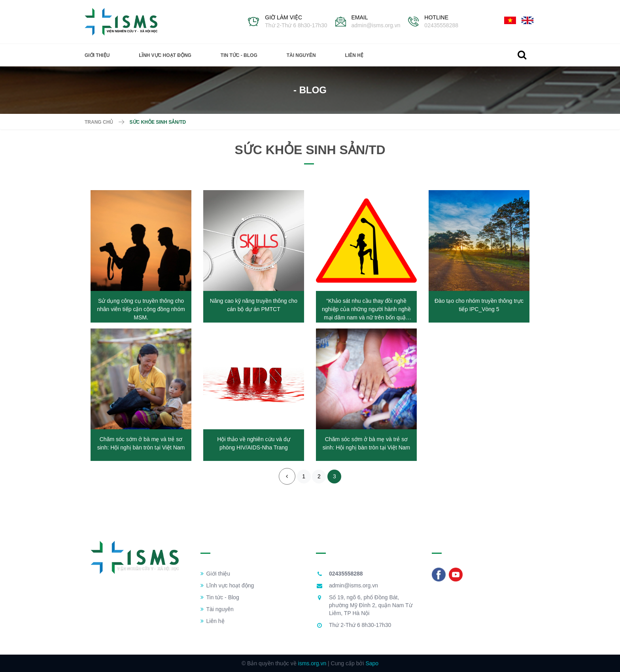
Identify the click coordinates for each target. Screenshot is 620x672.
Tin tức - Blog (239, 55)
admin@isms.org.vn (376, 25)
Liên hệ (354, 55)
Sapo (372, 663)
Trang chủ (99, 122)
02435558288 (441, 25)
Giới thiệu (97, 55)
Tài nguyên (301, 55)
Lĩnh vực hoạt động (165, 55)
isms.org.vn (312, 663)
